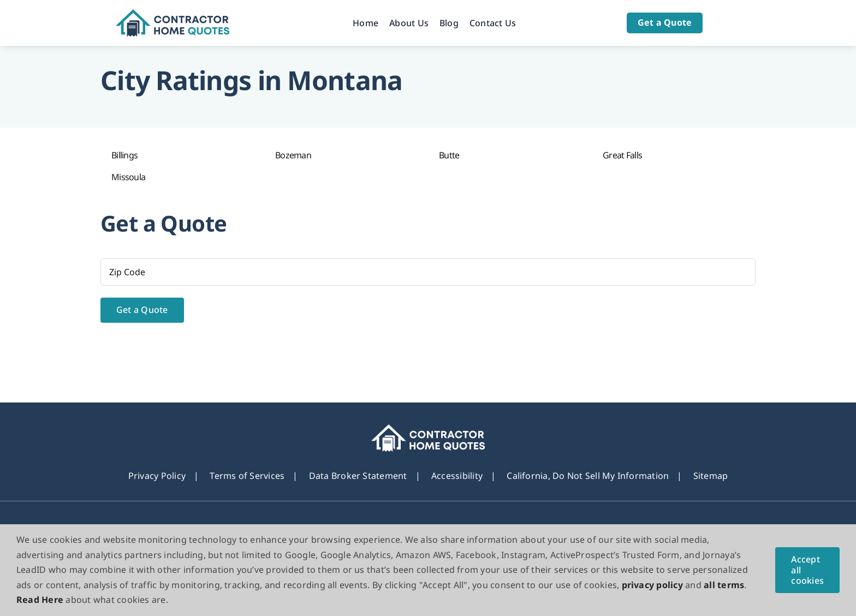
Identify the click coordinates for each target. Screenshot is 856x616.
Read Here (40, 600)
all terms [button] (724, 585)
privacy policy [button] (652, 585)
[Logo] (173, 14)
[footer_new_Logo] (428, 429)
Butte (449, 155)
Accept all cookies (807, 570)
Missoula (128, 177)
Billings (124, 155)
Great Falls (622, 155)
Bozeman (293, 155)
